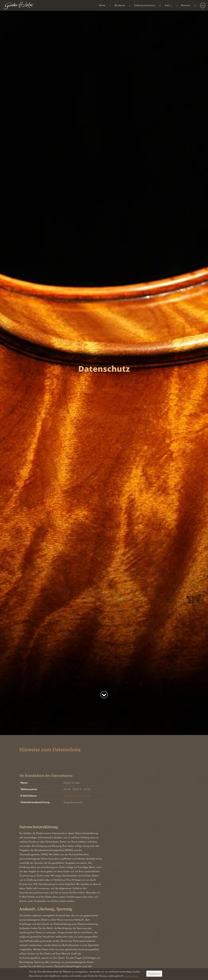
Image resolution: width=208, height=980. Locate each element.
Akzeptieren (154, 974)
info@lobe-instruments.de (77, 796)
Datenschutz (131, 976)
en (203, 5)
